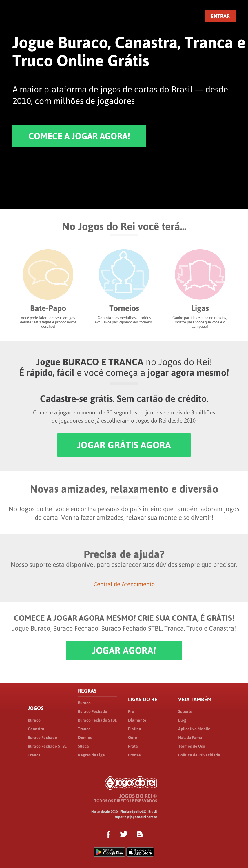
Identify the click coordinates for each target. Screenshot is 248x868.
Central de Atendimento (124, 584)
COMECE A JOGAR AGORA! (79, 136)
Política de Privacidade (199, 755)
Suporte (185, 711)
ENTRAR (220, 16)
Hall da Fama (190, 738)
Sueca (83, 746)
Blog (182, 720)
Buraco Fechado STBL (47, 746)
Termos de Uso (192, 746)
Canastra (36, 729)
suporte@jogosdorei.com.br (136, 817)
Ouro (133, 738)
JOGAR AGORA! (124, 650)
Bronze (134, 755)
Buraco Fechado (42, 738)
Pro (131, 711)
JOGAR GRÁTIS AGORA (124, 445)
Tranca (34, 755)
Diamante (137, 720)
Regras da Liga (91, 755)
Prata (133, 746)
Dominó (85, 738)
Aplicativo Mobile (194, 729)
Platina (135, 729)
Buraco (34, 720)
